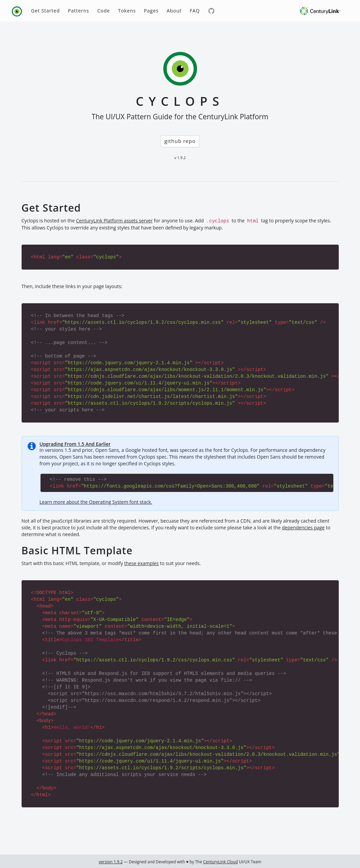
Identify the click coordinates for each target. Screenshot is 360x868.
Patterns (78, 11)
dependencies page (303, 528)
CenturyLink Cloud (220, 862)
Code (104, 11)
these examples (141, 563)
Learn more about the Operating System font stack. (96, 502)
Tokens (127, 11)
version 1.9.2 (111, 862)
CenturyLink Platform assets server (114, 221)
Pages (151, 11)
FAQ (195, 11)
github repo (180, 141)
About (174, 11)
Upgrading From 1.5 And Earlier (75, 444)
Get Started (45, 11)
